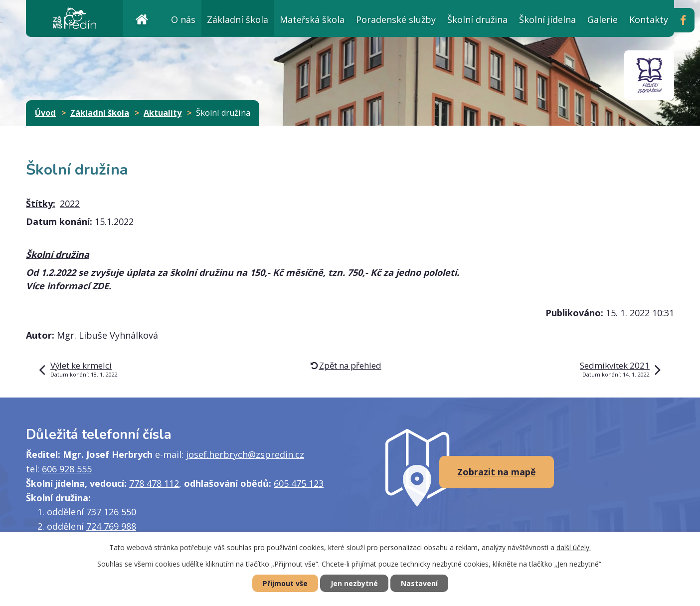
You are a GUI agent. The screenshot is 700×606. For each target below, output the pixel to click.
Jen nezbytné (354, 583)
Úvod (142, 18)
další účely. (574, 547)
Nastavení (419, 583)
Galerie (603, 19)
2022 (70, 203)
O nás (183, 19)
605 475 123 (299, 483)
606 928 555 (67, 469)
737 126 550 (111, 512)
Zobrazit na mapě (497, 472)
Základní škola (238, 19)
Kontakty (649, 19)
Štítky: (41, 203)
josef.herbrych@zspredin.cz (245, 454)
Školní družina (477, 19)
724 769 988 (111, 526)
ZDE (100, 286)
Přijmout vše (285, 583)
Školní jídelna (547, 19)
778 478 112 (154, 483)
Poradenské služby (396, 19)
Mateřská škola (312, 19)
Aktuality (163, 113)
